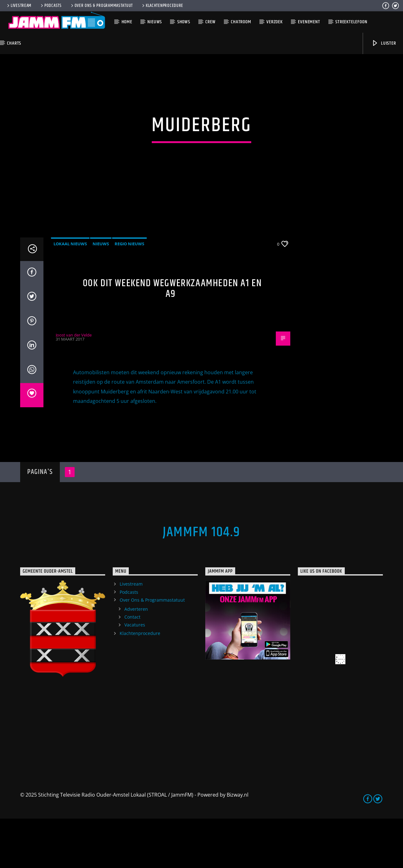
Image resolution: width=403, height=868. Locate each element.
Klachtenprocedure (162, 6)
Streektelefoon (351, 22)
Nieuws (155, 22)
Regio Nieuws (129, 293)
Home (127, 22)
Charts (14, 43)
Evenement (309, 22)
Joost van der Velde (74, 384)
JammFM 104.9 (201, 581)
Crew (210, 22)
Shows (184, 22)
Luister (384, 43)
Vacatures (135, 674)
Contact (132, 666)
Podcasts (51, 6)
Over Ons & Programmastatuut (101, 6)
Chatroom (241, 22)
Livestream (19, 6)
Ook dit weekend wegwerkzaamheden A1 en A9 (172, 338)
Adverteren (136, 658)
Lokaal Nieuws (70, 293)
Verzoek (275, 22)
